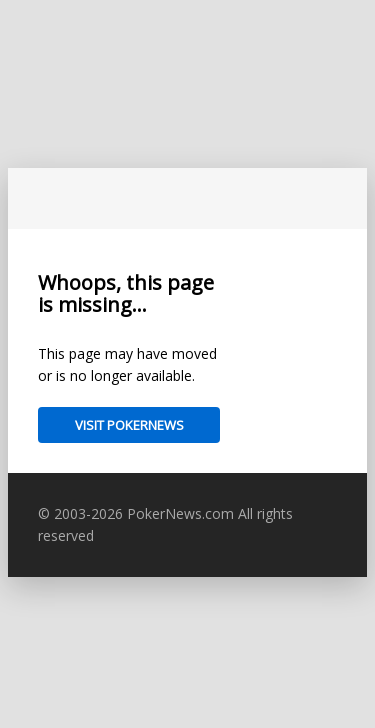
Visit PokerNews (129, 425)
